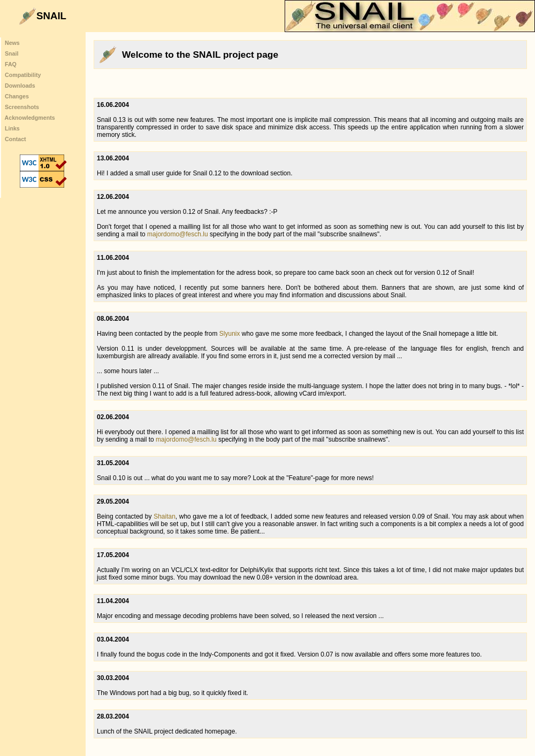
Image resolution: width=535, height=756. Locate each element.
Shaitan (165, 516)
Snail (12, 53)
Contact (16, 139)
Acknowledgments (30, 118)
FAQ (11, 64)
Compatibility (23, 75)
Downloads (20, 86)
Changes (17, 96)
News (12, 43)
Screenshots (22, 107)
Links (12, 128)
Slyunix (230, 334)
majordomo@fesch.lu (178, 234)
